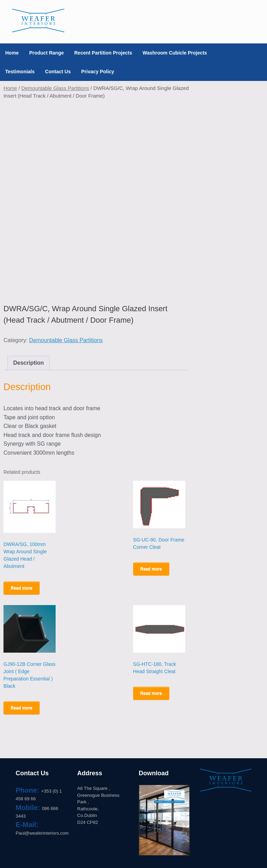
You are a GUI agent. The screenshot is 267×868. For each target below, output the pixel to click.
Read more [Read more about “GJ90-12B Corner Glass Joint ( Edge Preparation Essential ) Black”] (22, 708)
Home (12, 53)
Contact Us (58, 72)
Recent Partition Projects (103, 53)
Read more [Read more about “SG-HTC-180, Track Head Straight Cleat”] (151, 693)
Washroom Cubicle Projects (175, 53)
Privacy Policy (98, 72)
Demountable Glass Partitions (55, 88)
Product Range (47, 53)
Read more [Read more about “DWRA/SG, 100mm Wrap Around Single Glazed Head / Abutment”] (22, 588)
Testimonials (20, 72)
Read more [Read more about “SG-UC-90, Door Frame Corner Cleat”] (151, 569)
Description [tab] (29, 363)
